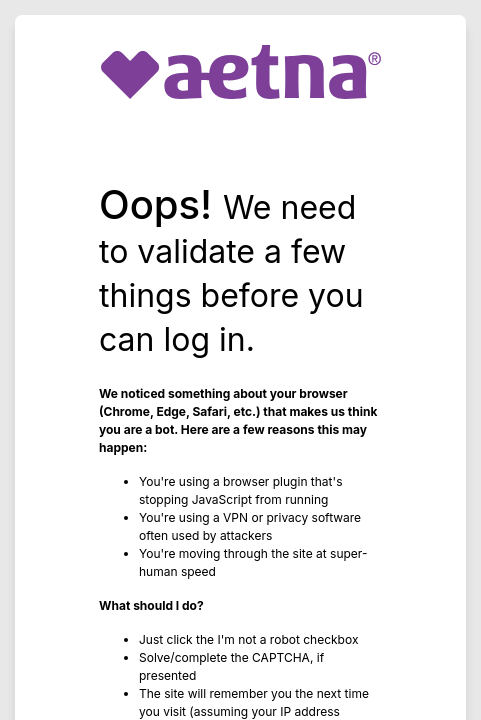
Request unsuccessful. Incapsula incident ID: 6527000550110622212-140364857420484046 (240, 360)
